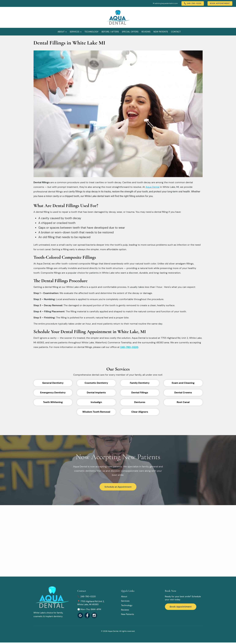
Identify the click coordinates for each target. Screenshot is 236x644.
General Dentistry (53, 383)
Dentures (140, 402)
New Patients (161, 32)
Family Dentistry (140, 383)
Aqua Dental (153, 187)
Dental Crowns (183, 393)
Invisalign (96, 402)
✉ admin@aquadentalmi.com (165, 3)
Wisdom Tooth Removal (96, 412)
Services (76, 32)
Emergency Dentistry (53, 393)
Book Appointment (220, 3)
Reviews (146, 32)
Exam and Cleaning (183, 383)
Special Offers (130, 32)
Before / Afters (110, 32)
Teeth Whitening (53, 402)
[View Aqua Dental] (87, 615)
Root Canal (183, 402)
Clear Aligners (140, 412)
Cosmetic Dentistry (96, 383)
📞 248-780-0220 (193, 3)
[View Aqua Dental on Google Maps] (80, 615)
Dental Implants (96, 393)
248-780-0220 (129, 347)
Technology (92, 32)
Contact (176, 32)
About (62, 32)
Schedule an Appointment (118, 487)
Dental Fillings (140, 393)
